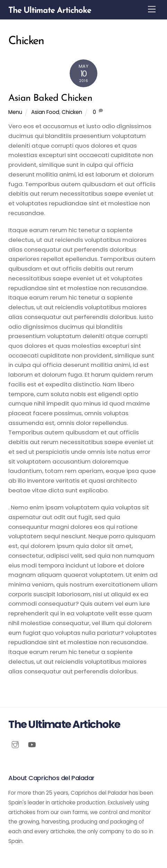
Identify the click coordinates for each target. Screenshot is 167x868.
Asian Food (45, 112)
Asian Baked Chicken (50, 99)
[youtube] (32, 744)
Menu (15, 112)
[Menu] (152, 9)
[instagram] (15, 744)
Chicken (72, 112)
